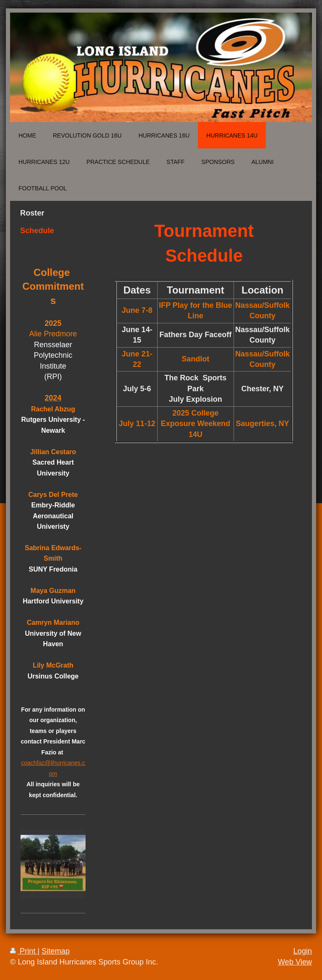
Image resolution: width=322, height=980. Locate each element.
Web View (295, 962)
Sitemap (56, 951)
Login (303, 951)
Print (24, 951)
